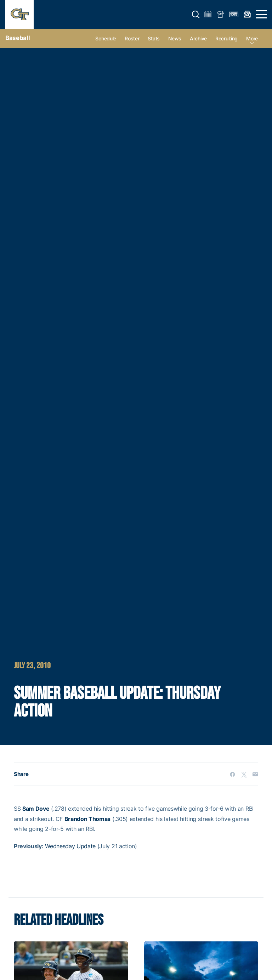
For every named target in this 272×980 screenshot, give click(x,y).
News (175, 38)
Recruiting (226, 38)
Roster (132, 38)
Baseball (18, 38)
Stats (154, 38)
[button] (196, 15)
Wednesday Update (70, 846)
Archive (198, 38)
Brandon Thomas (88, 819)
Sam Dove (36, 809)
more (252, 38)
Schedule (106, 38)
